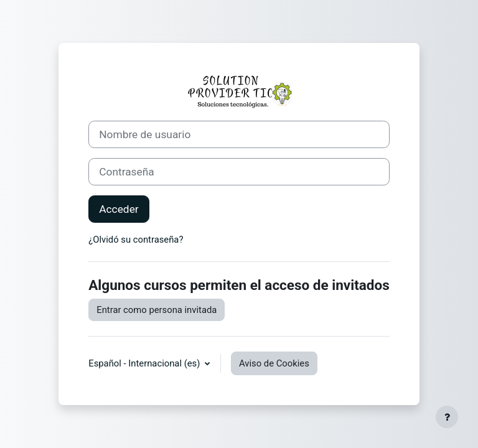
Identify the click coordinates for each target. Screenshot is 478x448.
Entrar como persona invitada (157, 310)
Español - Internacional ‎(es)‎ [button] (145, 363)
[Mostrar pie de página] (447, 417)
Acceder (119, 209)
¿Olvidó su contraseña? (136, 240)
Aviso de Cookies (274, 363)
